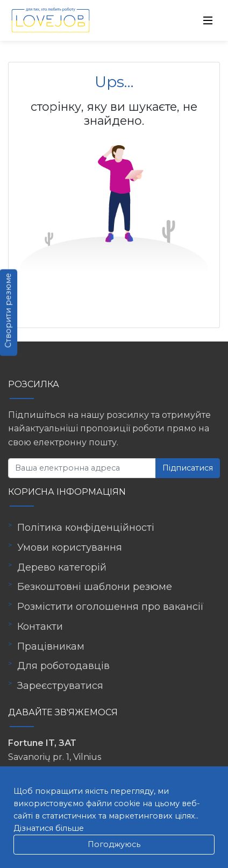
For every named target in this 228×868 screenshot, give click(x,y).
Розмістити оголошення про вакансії (111, 607)
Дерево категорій (62, 567)
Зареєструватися (60, 686)
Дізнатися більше (49, 828)
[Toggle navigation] (208, 20)
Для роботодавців (63, 666)
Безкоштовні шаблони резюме (95, 587)
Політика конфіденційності (86, 528)
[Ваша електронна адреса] (82, 468)
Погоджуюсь (114, 844)
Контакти (40, 627)
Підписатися (188, 468)
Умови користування (70, 547)
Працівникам (51, 646)
